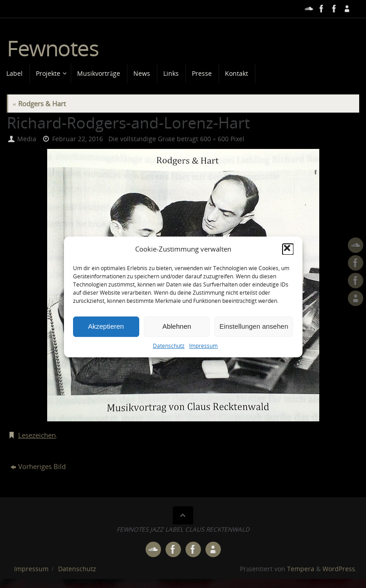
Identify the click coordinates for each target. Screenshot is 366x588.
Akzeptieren (106, 344)
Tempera (301, 569)
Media (27, 139)
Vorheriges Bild (38, 466)
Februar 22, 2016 (78, 139)
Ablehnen (177, 344)
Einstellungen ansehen (254, 344)
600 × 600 (215, 139)
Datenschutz (169, 363)
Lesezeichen (37, 435)
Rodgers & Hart (39, 104)
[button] (288, 267)
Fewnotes (53, 48)
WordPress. (340, 569)
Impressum (203, 363)
